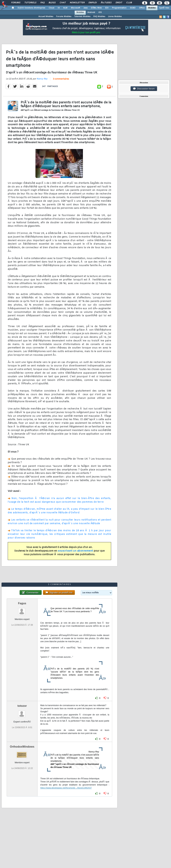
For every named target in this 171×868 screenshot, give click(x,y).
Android (91, 12)
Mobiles (152, 8)
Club (129, 3)
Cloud (51, 8)
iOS (100, 12)
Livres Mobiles (115, 17)
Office (142, 8)
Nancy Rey (42, 79)
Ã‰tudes (106, 3)
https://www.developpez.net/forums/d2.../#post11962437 (66, 788)
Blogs (52, 3)
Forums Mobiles (64, 17)
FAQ (42, 3)
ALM (65, 8)
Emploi (93, 3)
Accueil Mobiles (46, 17)
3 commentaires (61, 79)
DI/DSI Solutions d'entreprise (31, 8)
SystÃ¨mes (164, 8)
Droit (119, 3)
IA (59, 8)
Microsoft (75, 8)
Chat (63, 3)
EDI (107, 8)
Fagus (22, 603)
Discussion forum (144, 89)
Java (85, 8)
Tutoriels (30, 3)
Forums (16, 3)
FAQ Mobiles (99, 17)
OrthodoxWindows (22, 747)
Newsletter (77, 3)
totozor (22, 706)
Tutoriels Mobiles (82, 17)
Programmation (119, 8)
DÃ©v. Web (96, 8)
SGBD (133, 8)
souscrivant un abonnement (75, 551)
